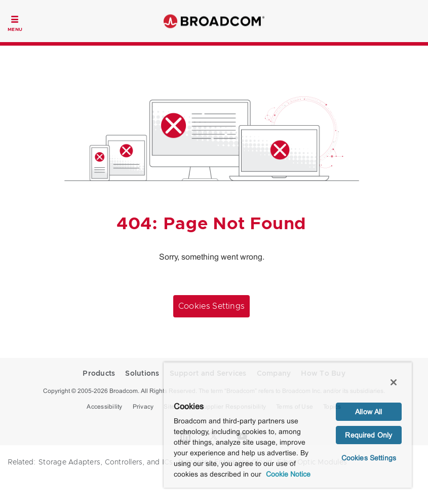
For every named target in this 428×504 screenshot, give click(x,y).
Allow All (368, 412)
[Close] (394, 382)
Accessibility (104, 407)
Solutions (142, 374)
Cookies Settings (212, 306)
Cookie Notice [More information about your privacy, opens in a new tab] (288, 474)
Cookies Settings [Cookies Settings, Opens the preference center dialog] (369, 458)
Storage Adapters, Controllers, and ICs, (107, 462)
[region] (288, 425)
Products (99, 374)
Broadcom (214, 21)
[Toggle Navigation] (15, 22)
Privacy (143, 407)
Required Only (368, 435)
